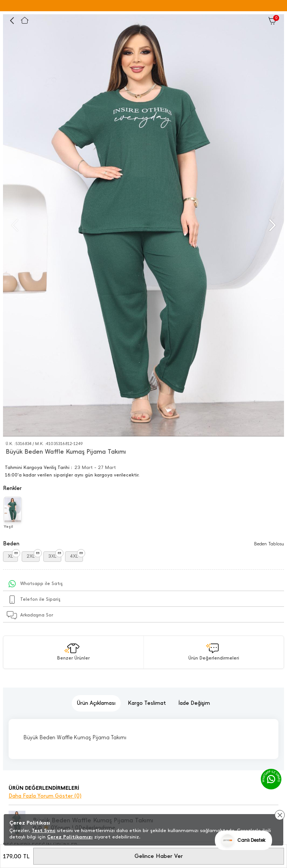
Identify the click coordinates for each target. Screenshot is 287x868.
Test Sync (44, 830)
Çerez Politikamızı (70, 837)
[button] (271, 225)
